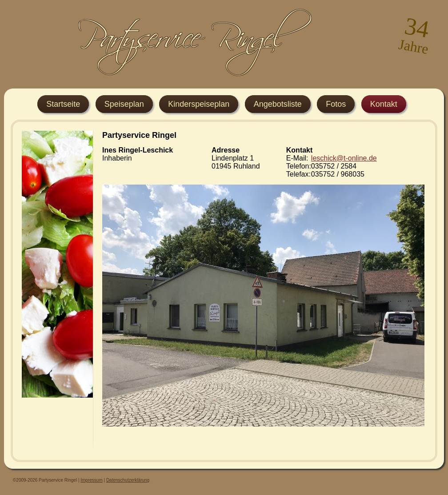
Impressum (91, 480)
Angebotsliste (278, 104)
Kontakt (384, 104)
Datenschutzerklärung (128, 480)
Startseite (63, 104)
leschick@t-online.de (344, 158)
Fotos (336, 104)
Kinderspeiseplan (199, 104)
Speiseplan (124, 104)
